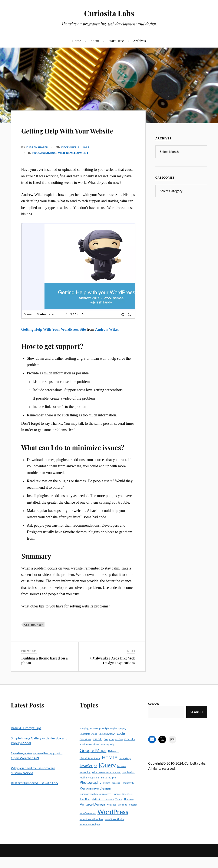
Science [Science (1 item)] (117, 806)
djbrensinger (38, 159)
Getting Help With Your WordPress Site (54, 342)
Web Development (73, 165)
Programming (44, 165)
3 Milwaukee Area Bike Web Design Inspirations (113, 672)
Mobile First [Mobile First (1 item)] (129, 785)
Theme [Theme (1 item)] (119, 811)
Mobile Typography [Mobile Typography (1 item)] (90, 790)
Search (153, 716)
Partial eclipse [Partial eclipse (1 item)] (108, 790)
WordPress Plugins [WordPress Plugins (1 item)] (115, 832)
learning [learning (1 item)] (122, 779)
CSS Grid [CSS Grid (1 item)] (98, 751)
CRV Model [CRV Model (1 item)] (85, 751)
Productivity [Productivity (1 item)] (128, 795)
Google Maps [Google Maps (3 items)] (93, 763)
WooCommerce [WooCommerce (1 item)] (88, 825)
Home (77, 41)
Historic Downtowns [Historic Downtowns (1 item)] (90, 770)
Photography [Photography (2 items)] (90, 795)
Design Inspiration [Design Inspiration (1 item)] (113, 751)
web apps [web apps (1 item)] (111, 817)
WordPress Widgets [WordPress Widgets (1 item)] (90, 837)
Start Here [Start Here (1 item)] (85, 811)
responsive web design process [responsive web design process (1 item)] (95, 806)
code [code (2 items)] (121, 746)
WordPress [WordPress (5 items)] (113, 824)
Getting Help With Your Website (71, 136)
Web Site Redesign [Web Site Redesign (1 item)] (128, 817)
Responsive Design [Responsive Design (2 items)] (95, 800)
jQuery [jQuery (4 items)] (107, 777)
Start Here (116, 41)
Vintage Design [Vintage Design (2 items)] (92, 816)
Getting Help (34, 637)
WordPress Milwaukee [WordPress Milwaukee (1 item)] (91, 832)
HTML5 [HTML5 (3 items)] (110, 770)
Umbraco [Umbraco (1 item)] (129, 811)
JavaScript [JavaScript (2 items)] (88, 778)
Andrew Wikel (107, 342)
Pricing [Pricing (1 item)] (107, 795)
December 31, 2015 (78, 159)
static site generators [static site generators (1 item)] (103, 811)
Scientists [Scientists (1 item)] (127, 806)
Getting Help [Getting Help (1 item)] (108, 757)
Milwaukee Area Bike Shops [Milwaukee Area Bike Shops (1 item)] (106, 785)
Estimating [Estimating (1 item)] (130, 751)
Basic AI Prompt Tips (26, 740)
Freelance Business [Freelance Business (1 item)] (90, 757)
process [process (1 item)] (116, 795)
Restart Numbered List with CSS (34, 795)
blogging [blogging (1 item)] (84, 741)
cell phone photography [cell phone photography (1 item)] (114, 741)
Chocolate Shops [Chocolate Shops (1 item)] (88, 746)
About (95, 41)
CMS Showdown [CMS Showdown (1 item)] (107, 746)
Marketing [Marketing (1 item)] (85, 785)
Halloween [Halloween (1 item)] (114, 763)
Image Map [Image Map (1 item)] (125, 770)
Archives (140, 41)
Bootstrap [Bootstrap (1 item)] (95, 741)
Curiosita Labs (109, 13)
